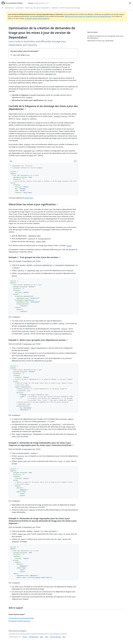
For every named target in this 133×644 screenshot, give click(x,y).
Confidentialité (33, 637)
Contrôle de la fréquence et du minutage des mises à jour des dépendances (43, 107)
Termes (25, 637)
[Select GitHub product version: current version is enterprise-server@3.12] (39, 3)
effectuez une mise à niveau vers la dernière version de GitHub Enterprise (88, 16)
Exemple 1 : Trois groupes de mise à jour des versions (35, 257)
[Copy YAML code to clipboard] (75, 161)
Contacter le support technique (19, 621)
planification (29, 198)
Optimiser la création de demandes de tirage (66, 8)
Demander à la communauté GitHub (21, 618)
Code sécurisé (9, 8)
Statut (41, 637)
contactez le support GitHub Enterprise (37, 18)
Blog (64, 637)
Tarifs (47, 637)
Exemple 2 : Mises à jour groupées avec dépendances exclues (38, 340)
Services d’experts (55, 637)
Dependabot (19, 8)
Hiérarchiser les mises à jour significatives (33, 204)
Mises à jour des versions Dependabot (38, 8)
